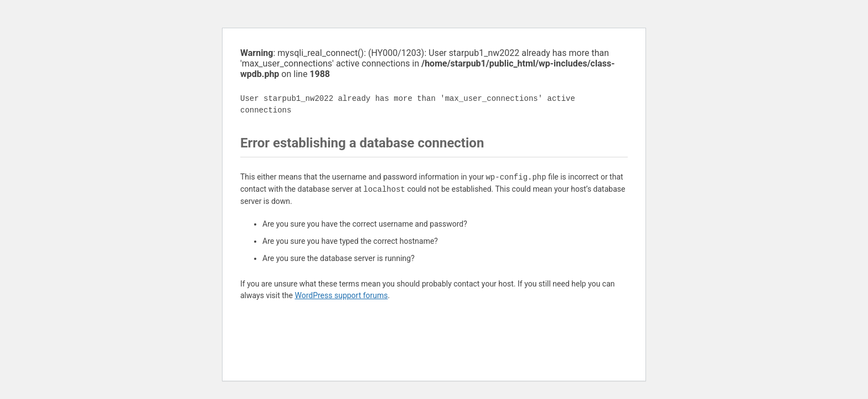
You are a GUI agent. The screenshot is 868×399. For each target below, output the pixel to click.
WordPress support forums (341, 295)
